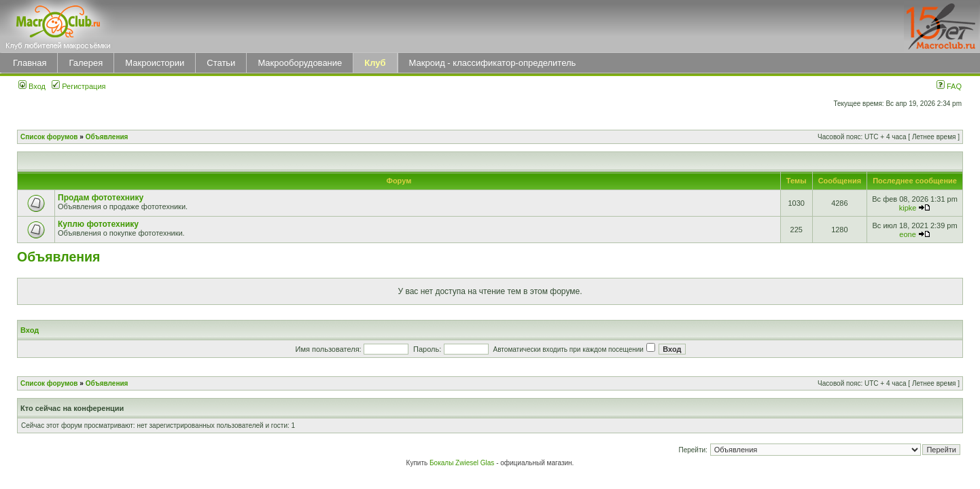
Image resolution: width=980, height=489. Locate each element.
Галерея (86, 63)
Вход (32, 86)
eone (907, 234)
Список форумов (49, 137)
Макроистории (155, 63)
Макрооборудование (300, 63)
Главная (30, 63)
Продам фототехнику (101, 198)
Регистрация (78, 86)
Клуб (375, 63)
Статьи (221, 63)
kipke (908, 208)
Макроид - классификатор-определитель (493, 63)
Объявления (107, 137)
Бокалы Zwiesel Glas (463, 463)
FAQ (949, 86)
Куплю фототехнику (98, 224)
